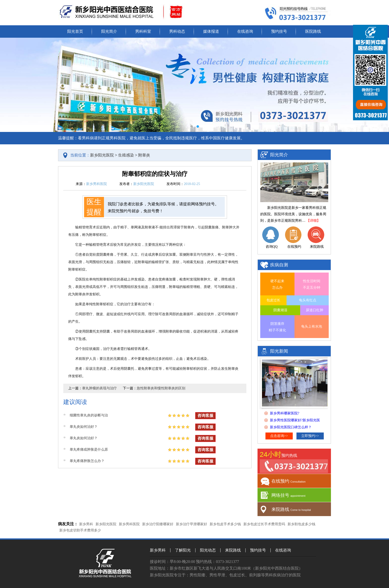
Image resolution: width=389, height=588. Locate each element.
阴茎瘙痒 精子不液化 (277, 327)
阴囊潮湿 (280, 310)
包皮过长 (273, 300)
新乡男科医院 (129, 524)
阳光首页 (75, 31)
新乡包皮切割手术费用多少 (80, 530)
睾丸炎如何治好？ (84, 427)
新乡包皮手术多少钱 (225, 524)
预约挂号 (279, 31)
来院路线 (233, 550)
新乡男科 (86, 524)
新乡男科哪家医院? (285, 413)
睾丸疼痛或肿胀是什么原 (89, 449)
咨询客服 (205, 416)
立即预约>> (310, 436)
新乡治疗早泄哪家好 (192, 524)
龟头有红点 (308, 300)
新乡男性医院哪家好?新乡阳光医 (295, 420)
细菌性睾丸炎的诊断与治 (89, 415)
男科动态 (177, 31)
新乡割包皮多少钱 (301, 524)
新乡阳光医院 (102, 155)
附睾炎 (144, 155)
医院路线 (313, 31)
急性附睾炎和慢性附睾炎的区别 (161, 388)
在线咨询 (245, 31)
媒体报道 (211, 31)
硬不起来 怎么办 (277, 284)
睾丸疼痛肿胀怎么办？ (87, 461)
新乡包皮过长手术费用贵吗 (264, 524)
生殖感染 (126, 155)
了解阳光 (183, 550)
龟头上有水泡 (312, 326)
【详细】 (313, 221)
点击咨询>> (279, 436)
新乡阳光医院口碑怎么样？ (291, 427)
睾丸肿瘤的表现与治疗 (99, 388)
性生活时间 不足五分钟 (312, 284)
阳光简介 (109, 31)
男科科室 (143, 31)
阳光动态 (208, 550)
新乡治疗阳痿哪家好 (158, 524)
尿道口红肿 (315, 310)
